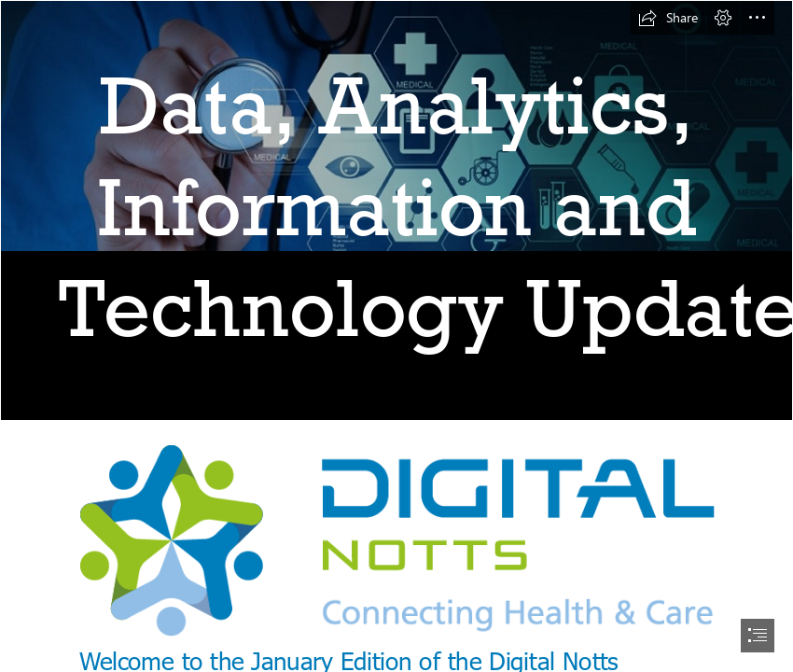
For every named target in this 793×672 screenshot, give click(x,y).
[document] (396, 336)
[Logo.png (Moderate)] (396, 540)
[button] (668, 18)
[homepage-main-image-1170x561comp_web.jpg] (396, 210)
